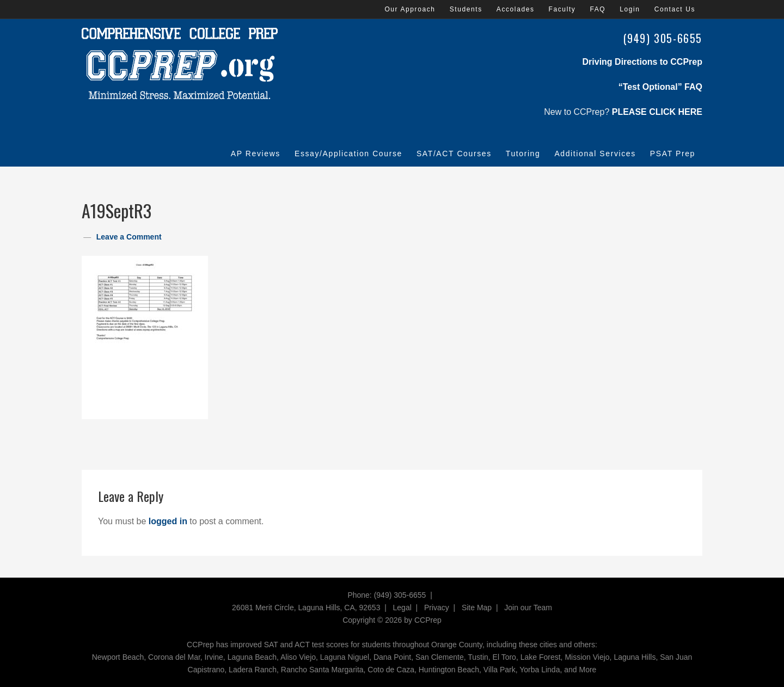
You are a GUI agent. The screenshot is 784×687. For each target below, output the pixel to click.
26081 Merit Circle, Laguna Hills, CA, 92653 (306, 608)
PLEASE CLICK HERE (657, 112)
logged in (168, 521)
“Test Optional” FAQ (660, 87)
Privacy (437, 608)
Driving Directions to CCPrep (642, 62)
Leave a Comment (129, 237)
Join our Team (528, 608)
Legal (402, 608)
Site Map (477, 608)
